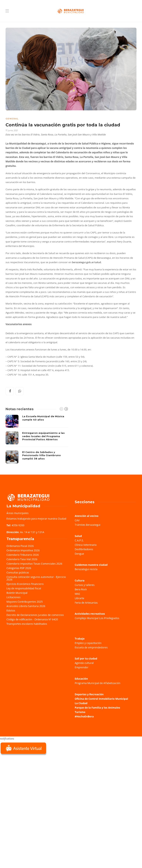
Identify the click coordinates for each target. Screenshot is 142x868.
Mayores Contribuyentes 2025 (25, 602)
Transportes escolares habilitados (27, 624)
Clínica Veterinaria (86, 545)
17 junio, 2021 (12, 130)
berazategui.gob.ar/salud (86, 262)
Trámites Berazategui (87, 525)
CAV (77, 520)
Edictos (11, 610)
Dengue (79, 554)
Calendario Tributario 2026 (23, 555)
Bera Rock (81, 589)
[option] (37, 439)
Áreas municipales (17, 513)
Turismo (80, 712)
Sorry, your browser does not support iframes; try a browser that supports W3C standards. (28, 782)
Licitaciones (13, 597)
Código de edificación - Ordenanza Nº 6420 (32, 619)
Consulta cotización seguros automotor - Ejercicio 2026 (36, 578)
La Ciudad (81, 703)
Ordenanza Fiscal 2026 (20, 546)
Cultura (80, 580)
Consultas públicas (18, 572)
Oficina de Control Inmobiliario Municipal (101, 699)
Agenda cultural (84, 663)
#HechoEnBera (84, 716)
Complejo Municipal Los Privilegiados (97, 618)
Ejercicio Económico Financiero (25, 584)
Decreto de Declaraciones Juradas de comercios (35, 615)
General (12, 119)
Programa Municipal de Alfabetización (98, 683)
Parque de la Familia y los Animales (97, 708)
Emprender (82, 667)
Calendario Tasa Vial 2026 (22, 559)
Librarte (79, 598)
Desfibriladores (84, 549)
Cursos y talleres (85, 585)
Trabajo (80, 639)
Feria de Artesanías (86, 603)
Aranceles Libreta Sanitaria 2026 (26, 606)
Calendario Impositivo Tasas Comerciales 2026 (34, 564)
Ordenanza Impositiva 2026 (23, 550)
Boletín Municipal (17, 593)
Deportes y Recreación (89, 694)
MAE (77, 594)
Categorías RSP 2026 (19, 568)
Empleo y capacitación (88, 643)
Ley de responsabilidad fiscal (24, 588)
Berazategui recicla (86, 569)
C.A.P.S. (79, 540)
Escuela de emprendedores (91, 647)
